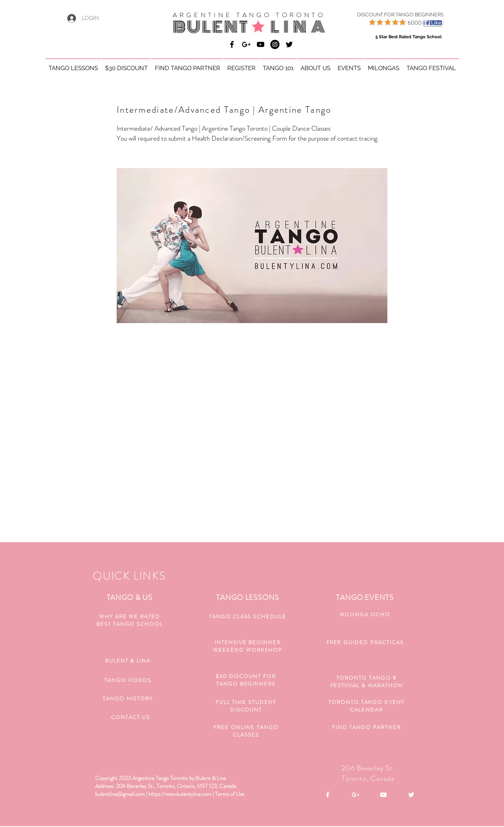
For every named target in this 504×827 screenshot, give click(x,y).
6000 (415, 23)
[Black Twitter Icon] (289, 44)
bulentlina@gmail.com (120, 794)
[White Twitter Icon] (411, 795)
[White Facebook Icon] (328, 795)
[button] (73, 65)
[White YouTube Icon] (383, 795)
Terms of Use (230, 794)
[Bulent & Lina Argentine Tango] (232, 44)
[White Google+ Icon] (356, 795)
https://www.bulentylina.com (180, 794)
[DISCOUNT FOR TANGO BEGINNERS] (390, 15)
